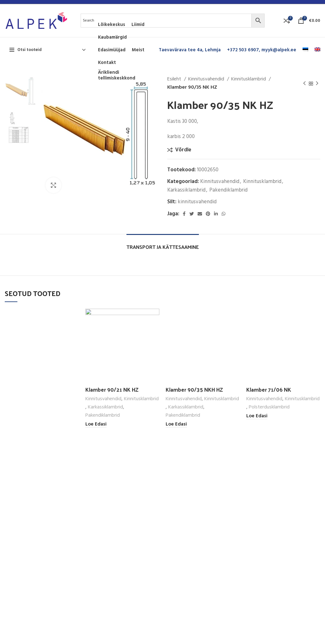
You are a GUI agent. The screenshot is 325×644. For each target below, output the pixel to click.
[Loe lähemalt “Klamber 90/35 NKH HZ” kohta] (176, 424)
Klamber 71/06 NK (269, 389)
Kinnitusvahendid (207, 79)
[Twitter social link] (192, 214)
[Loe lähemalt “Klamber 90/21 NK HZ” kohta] (96, 424)
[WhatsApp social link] (224, 214)
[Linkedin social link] (216, 214)
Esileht (175, 79)
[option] (20, 91)
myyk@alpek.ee (279, 50)
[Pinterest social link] (208, 214)
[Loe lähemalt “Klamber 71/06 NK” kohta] (257, 416)
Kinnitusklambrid (249, 79)
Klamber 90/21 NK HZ (112, 389)
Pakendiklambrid (228, 190)
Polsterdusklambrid (269, 407)
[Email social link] (200, 214)
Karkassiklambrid (186, 190)
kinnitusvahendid (197, 202)
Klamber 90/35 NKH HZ (194, 389)
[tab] (163, 244)
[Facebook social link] (184, 214)
